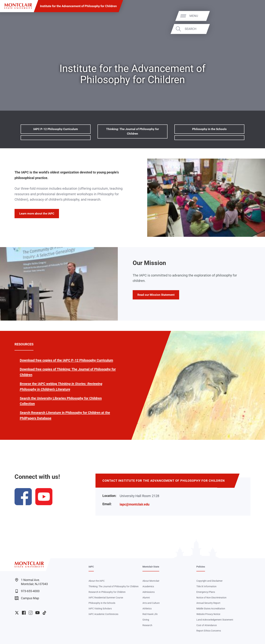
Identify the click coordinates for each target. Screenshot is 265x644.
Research (147, 625)
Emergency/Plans (206, 592)
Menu (253, 16)
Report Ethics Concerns (209, 631)
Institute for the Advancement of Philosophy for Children (78, 6)
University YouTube (37, 613)
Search (250, 29)
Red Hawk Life (150, 614)
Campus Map (27, 598)
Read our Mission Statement (156, 295)
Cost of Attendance (207, 625)
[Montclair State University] (18, 6)
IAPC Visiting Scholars (100, 609)
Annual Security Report (208, 603)
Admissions (149, 592)
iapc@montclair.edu (135, 504)
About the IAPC (97, 581)
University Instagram (31, 613)
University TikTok (44, 613)
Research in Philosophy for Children (107, 592)
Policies (201, 567)
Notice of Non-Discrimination (211, 598)
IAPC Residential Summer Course (106, 598)
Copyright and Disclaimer (209, 581)
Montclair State (151, 567)
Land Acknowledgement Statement (215, 620)
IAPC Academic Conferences (103, 614)
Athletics (147, 609)
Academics (148, 586)
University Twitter (17, 613)
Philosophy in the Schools (209, 129)
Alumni (146, 598)
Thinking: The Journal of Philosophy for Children (132, 131)
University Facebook (24, 613)
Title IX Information (206, 586)
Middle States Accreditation (211, 609)
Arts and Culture (151, 603)
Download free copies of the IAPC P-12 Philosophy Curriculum (66, 360)
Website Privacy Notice (208, 614)
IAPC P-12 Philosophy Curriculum (56, 129)
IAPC (91, 567)
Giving (146, 620)
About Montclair (151, 581)
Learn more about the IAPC (37, 213)
